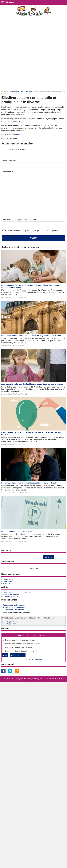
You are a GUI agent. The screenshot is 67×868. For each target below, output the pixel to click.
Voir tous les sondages (34, 659)
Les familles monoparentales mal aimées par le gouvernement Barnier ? (32, 336)
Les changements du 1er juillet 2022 (17, 531)
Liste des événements (12, 596)
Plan (47, 678)
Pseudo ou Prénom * (14, 149)
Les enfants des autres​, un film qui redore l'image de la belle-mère (30, 483)
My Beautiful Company (37, 678)
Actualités (29, 92)
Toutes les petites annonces (14, 607)
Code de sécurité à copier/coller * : (19, 220)
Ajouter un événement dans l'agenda (18, 592)
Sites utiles (7, 581)
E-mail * (9, 160)
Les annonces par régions (13, 609)
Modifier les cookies (42, 680)
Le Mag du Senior (11, 624)
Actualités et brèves (18, 92)
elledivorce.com (16, 135)
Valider (33, 238)
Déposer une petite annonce (14, 605)
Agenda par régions (11, 594)
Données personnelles (26, 680)
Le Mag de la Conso (12, 622)
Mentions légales (56, 678)
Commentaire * (8, 171)
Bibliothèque (8, 579)
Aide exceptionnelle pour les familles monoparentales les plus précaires (32, 384)
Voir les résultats (18, 655)
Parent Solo (33, 569)
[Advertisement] (33, 53)
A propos (7, 583)
